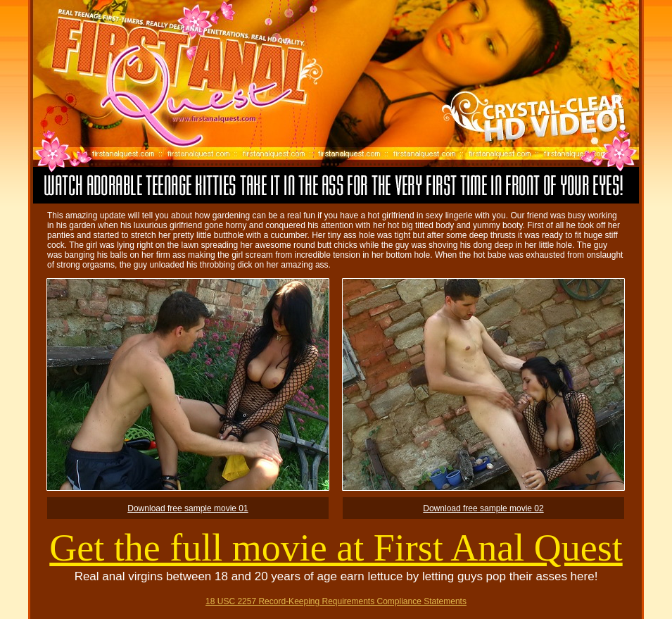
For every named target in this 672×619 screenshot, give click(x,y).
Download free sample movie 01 (188, 508)
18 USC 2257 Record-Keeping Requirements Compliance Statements (336, 601)
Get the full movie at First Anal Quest (336, 548)
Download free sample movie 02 (483, 508)
